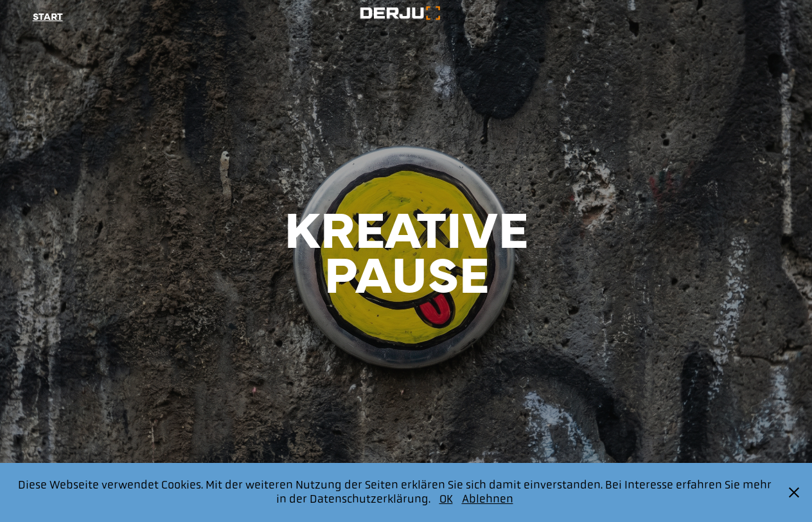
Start (48, 16)
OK (446, 499)
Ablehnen (488, 499)
